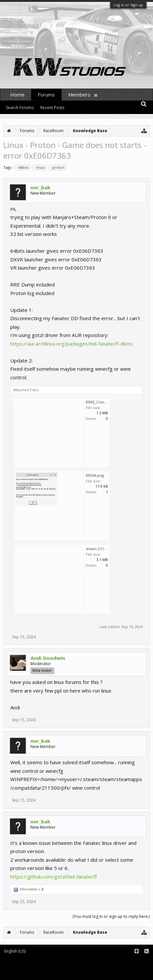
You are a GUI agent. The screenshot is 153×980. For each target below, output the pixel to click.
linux (39, 168)
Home (17, 94)
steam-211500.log (101, 549)
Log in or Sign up (128, 5)
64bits (22, 168)
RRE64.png (95, 475)
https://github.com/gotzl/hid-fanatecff (53, 877)
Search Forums (20, 108)
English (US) (15, 951)
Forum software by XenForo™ (30, 962)
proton (57, 168)
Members (79, 94)
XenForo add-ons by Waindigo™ (31, 967)
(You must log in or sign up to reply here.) (111, 916)
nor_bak (40, 187)
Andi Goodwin (48, 658)
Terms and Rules (136, 962)
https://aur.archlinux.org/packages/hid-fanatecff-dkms (72, 344)
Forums (46, 94)
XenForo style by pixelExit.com (32, 972)
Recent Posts (52, 108)
